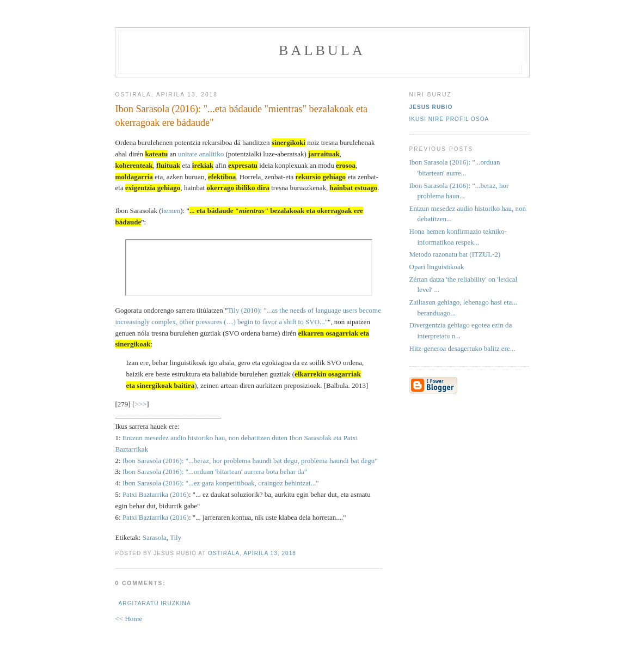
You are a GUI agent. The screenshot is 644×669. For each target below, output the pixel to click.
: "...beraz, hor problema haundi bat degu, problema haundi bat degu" (280, 461)
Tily (176, 537)
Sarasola (155, 537)
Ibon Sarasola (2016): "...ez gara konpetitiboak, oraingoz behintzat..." (221, 483)
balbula (322, 50)
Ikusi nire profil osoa (449, 119)
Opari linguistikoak (437, 267)
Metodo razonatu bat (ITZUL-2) (455, 254)
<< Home (129, 619)
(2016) (171, 461)
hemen (171, 211)
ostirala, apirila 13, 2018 (252, 553)
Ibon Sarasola (142, 461)
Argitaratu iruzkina (155, 603)
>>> (140, 404)
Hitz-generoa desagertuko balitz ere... (462, 348)
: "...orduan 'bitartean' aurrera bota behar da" (244, 472)
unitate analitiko (201, 154)
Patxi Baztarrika (145, 494)
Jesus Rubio (431, 107)
